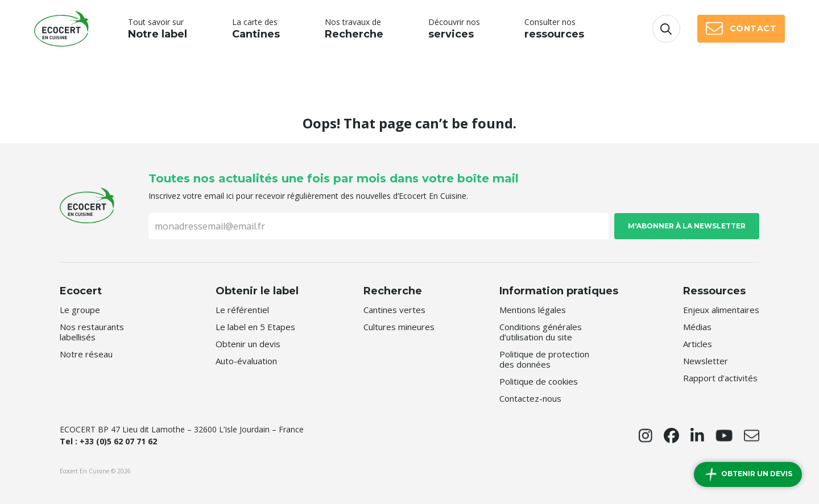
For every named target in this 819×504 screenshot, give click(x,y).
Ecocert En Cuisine (61, 29)
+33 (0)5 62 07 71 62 (118, 441)
